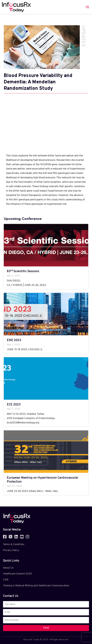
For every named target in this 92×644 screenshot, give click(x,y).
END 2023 (14, 340)
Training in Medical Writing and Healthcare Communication (36, 586)
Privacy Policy (11, 550)
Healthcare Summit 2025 (17, 574)
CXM (6, 580)
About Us (8, 568)
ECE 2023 (14, 405)
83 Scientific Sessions (23, 271)
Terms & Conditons (14, 545)
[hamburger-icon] (87, 7)
